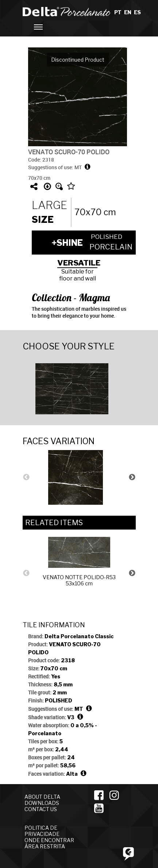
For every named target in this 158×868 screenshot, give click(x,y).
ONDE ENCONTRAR (49, 840)
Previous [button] (26, 477)
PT (118, 12)
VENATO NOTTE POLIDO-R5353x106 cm (79, 562)
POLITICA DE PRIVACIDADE (42, 831)
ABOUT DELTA (42, 797)
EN (128, 12)
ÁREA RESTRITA (45, 846)
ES (137, 12)
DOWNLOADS (42, 803)
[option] (79, 388)
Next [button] (132, 477)
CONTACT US (41, 809)
